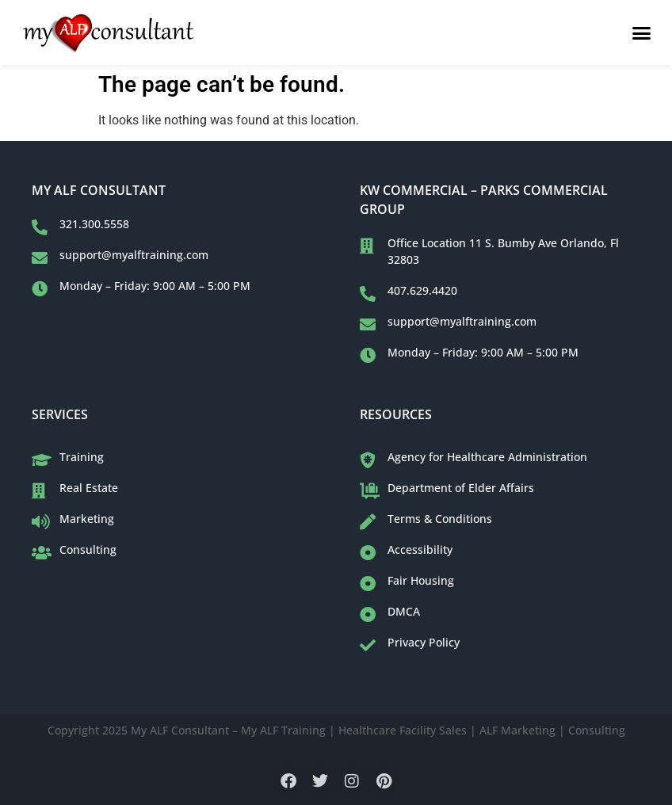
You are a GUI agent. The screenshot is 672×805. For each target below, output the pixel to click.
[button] (641, 32)
